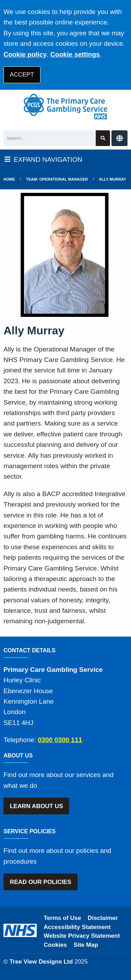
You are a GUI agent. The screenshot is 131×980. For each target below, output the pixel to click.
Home (9, 179)
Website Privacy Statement (82, 936)
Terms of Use (62, 918)
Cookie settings (75, 54)
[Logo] (65, 107)
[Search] (50, 138)
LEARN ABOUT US (36, 806)
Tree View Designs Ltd (41, 962)
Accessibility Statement (77, 927)
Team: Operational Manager (57, 179)
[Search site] (103, 138)
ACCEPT (22, 75)
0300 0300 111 (60, 740)
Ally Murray (112, 179)
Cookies (55, 945)
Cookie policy (25, 54)
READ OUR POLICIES (41, 882)
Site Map (86, 945)
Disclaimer (103, 918)
